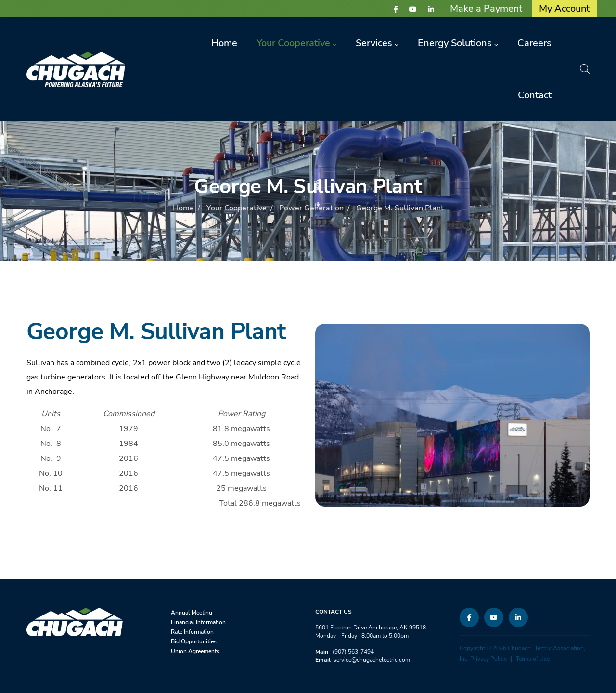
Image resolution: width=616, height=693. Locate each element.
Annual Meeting (192, 613)
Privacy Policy (488, 659)
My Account (564, 8)
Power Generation (311, 208)
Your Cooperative (237, 208)
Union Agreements (195, 651)
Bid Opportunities (194, 641)
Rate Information (192, 632)
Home (183, 208)
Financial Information (198, 622)
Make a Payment (486, 8)
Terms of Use (533, 659)
